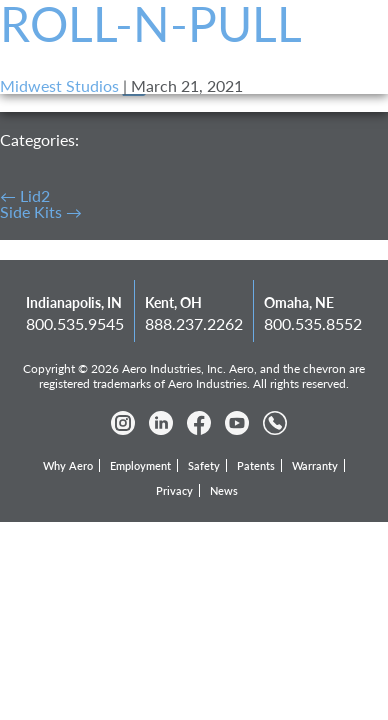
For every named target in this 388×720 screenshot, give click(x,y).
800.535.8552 (313, 323)
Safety (204, 465)
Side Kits (41, 211)
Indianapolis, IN (74, 302)
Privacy (174, 490)
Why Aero (68, 465)
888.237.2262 (194, 323)
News (224, 490)
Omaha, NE (299, 302)
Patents (256, 465)
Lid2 (25, 195)
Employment (140, 465)
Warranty (315, 465)
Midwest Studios (59, 85)
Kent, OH (173, 302)
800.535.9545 (75, 323)
